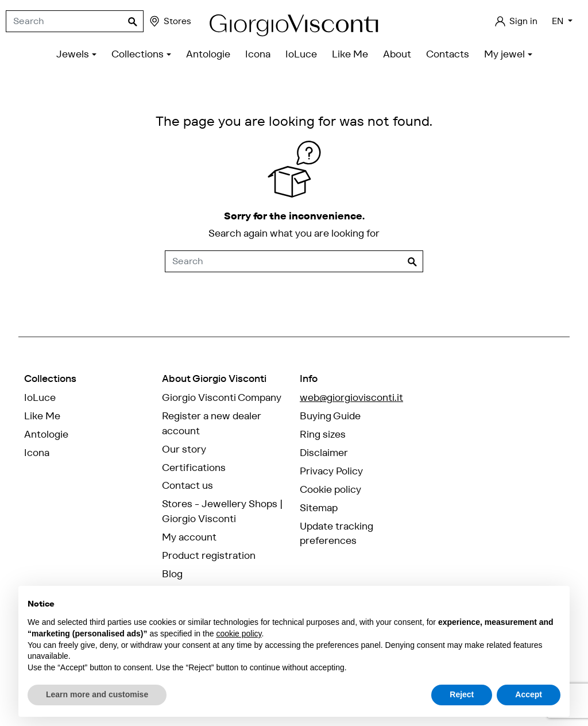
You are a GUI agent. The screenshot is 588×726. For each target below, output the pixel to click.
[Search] (75, 21)
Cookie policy (330, 489)
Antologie (46, 434)
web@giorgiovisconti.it (351, 397)
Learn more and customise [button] (97, 694)
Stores (170, 21)
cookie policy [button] (239, 634)
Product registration (209, 555)
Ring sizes (323, 434)
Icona (37, 453)
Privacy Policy (331, 471)
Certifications (194, 468)
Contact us (187, 485)
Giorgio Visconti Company (222, 397)
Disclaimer (324, 453)
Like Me (42, 416)
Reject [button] (462, 694)
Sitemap (319, 508)
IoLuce (40, 397)
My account (189, 537)
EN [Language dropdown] (559, 21)
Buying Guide (330, 416)
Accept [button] (529, 694)
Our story (184, 449)
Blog (172, 574)
